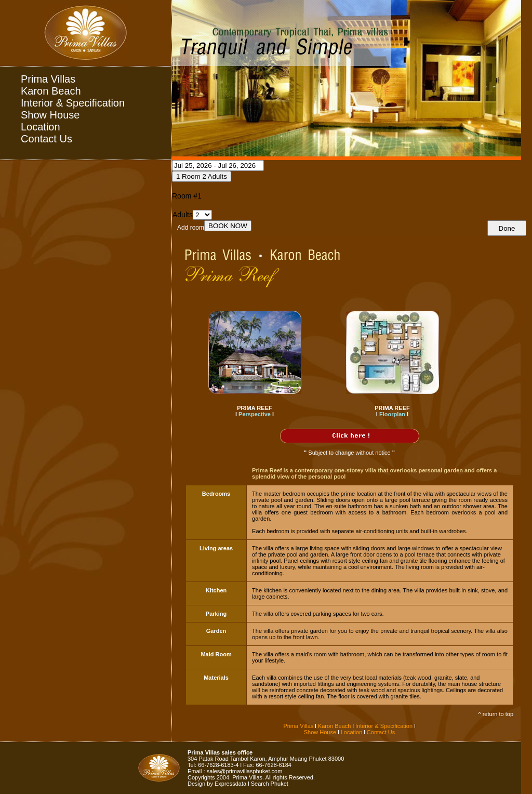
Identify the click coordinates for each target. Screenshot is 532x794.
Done (507, 228)
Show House (50, 115)
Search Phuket (270, 784)
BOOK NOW (228, 226)
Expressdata (230, 784)
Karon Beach (51, 91)
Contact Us (46, 139)
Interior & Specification (73, 103)
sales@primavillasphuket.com (245, 771)
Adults (183, 215)
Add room (191, 228)
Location (41, 127)
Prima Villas (48, 79)
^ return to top (496, 714)
